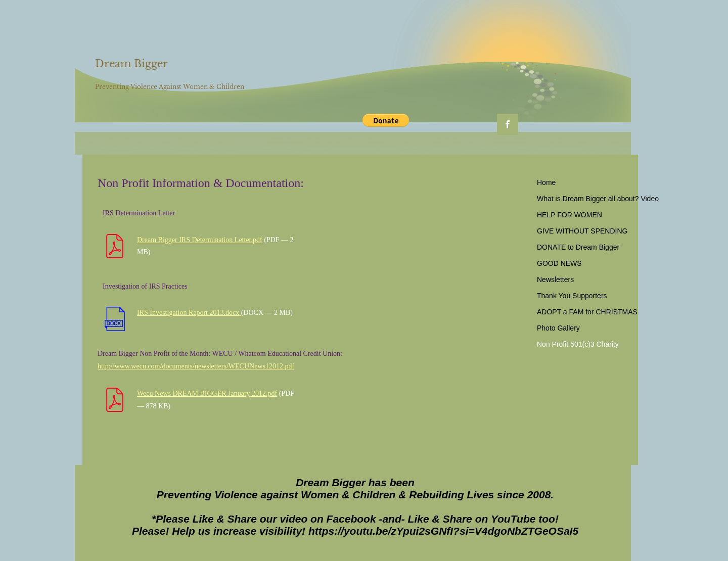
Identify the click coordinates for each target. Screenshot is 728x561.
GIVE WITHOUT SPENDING (582, 231)
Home (546, 182)
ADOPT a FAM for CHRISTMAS (587, 312)
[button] (386, 120)
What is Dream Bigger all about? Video (598, 199)
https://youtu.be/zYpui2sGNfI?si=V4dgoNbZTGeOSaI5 (443, 531)
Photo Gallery (558, 328)
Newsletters (555, 279)
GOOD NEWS (559, 263)
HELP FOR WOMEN (570, 215)
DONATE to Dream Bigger (578, 247)
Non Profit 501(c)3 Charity (578, 344)
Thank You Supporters (572, 296)
